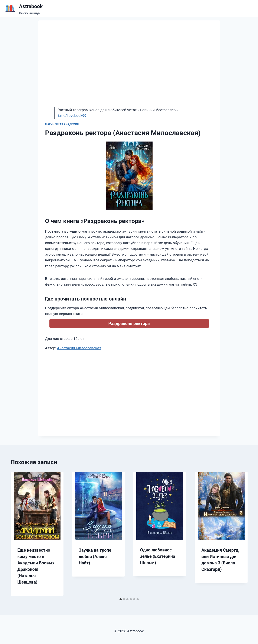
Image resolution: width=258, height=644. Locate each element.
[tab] (121, 599)
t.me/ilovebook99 (72, 116)
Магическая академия (62, 124)
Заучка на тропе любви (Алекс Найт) (95, 557)
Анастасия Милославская (79, 348)
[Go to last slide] (18, 534)
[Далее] (240, 534)
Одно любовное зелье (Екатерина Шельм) (158, 556)
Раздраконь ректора (129, 323)
